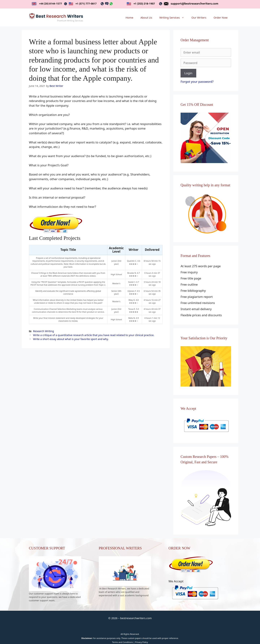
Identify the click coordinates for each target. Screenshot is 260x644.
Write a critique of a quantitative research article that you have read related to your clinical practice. (94, 335)
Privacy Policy (141, 642)
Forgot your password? (197, 82)
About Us (146, 17)
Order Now (221, 17)
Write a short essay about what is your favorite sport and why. (71, 339)
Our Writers (199, 17)
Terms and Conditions (123, 642)
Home (129, 17)
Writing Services (174, 17)
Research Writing (43, 331)
